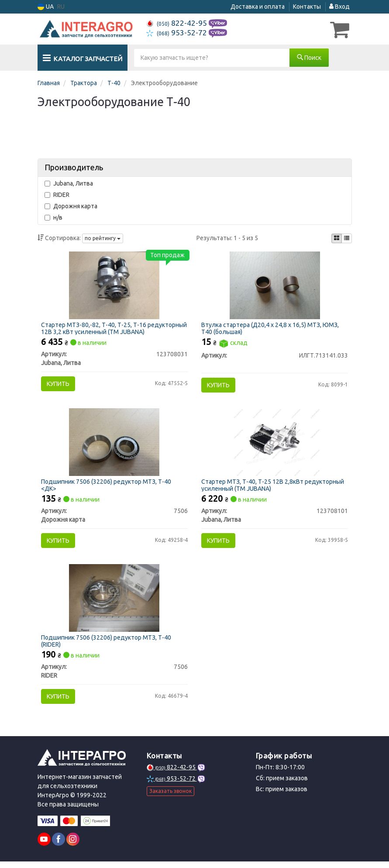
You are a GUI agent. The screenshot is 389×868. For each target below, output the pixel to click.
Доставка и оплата (258, 7)
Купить (59, 385)
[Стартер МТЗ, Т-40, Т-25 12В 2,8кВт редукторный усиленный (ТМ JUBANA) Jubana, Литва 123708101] (275, 444)
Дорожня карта (71, 206)
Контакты (307, 7)
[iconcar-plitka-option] (337, 238)
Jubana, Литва (69, 183)
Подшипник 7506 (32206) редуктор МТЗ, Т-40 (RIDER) (107, 646)
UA (46, 7)
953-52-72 (177, 33)
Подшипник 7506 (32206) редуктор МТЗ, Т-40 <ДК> (107, 488)
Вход (339, 7)
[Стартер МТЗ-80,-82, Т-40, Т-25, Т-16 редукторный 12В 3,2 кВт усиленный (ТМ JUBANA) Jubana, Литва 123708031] (114, 286)
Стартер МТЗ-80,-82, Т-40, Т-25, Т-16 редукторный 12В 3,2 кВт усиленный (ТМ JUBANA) (114, 329)
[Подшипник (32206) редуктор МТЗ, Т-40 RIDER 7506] (114, 603)
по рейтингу (103, 238)
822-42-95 (177, 23)
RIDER (57, 194)
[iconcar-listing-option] (347, 238)
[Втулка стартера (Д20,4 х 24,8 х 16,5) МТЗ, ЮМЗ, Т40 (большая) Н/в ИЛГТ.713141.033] (275, 286)
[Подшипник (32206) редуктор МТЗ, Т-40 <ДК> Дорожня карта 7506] (114, 444)
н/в (53, 217)
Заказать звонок (170, 798)
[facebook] (59, 846)
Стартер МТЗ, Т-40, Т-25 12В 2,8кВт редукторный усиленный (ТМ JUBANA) (274, 488)
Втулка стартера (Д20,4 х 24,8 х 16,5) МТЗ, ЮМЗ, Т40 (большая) (271, 329)
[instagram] (73, 846)
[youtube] (44, 846)
